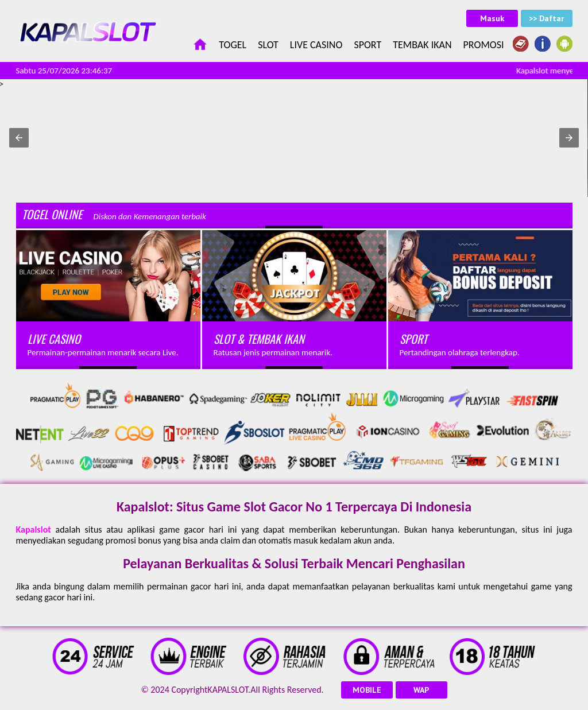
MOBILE (367, 690)
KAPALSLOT (228, 690)
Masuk (492, 18)
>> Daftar (546, 18)
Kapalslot (34, 529)
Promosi (484, 45)
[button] (19, 138)
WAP (421, 690)
